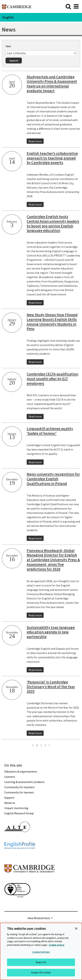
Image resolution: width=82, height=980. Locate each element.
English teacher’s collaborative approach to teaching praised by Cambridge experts (52, 158)
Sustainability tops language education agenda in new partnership (51, 632)
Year (8, 46)
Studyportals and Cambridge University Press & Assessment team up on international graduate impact (52, 84)
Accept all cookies (41, 973)
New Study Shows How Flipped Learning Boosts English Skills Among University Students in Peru (52, 322)
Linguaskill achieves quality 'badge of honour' (50, 431)
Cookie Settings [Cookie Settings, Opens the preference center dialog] (41, 952)
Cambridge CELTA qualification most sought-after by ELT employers (52, 379)
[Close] (76, 928)
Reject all (41, 962)
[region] (41, 951)
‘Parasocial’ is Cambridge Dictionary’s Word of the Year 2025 (51, 687)
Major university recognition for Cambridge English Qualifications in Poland (53, 479)
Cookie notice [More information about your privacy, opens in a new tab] (56, 945)
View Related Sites (39, 918)
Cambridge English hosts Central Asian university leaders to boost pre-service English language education (53, 224)
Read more (35, 141)
